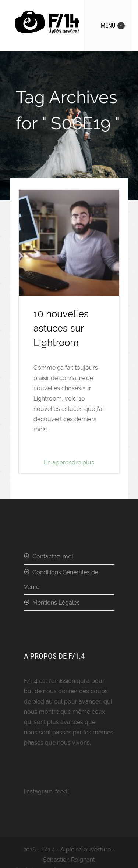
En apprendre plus (69, 462)
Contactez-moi (53, 556)
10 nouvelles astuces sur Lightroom (61, 328)
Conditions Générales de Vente (61, 580)
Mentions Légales (56, 603)
